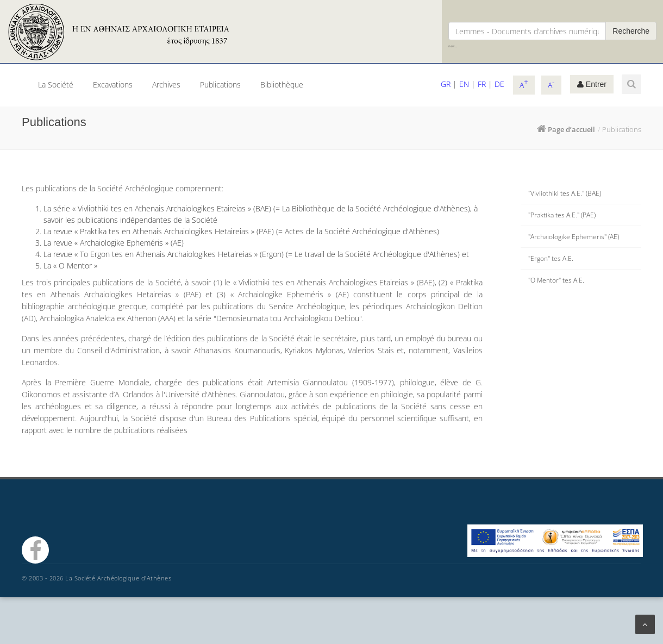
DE (499, 84)
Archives (166, 85)
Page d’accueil (571, 129)
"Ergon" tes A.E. (551, 258)
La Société (56, 85)
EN (464, 84)
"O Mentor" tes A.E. (556, 280)
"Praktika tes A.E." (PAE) (562, 215)
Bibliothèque (282, 85)
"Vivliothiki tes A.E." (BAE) (565, 193)
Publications (220, 85)
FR (482, 84)
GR (446, 84)
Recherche (631, 31)
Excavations (113, 85)
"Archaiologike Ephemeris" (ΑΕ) (574, 237)
